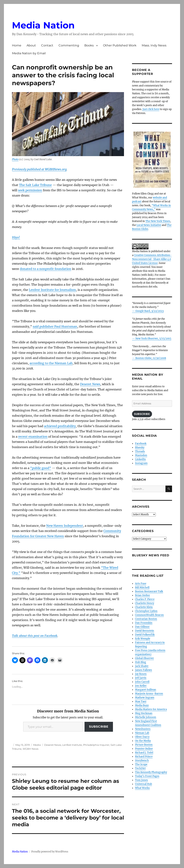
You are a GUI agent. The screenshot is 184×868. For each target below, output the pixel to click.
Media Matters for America (151, 709)
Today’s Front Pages (147, 776)
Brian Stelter (142, 595)
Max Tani (141, 701)
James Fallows (144, 670)
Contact (47, 45)
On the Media (143, 741)
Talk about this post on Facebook (35, 636)
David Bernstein (145, 631)
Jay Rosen (141, 674)
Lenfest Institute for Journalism (52, 290)
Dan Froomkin (144, 623)
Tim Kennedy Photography (151, 772)
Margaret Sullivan (146, 690)
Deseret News (90, 384)
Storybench (142, 760)
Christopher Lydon (146, 611)
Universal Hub (144, 784)
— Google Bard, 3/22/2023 (148, 311)
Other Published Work (120, 45)
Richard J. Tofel (144, 753)
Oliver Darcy (142, 737)
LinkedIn (140, 459)
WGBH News (30, 749)
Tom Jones (141, 780)
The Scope (141, 764)
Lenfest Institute (72, 745)
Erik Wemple (143, 639)
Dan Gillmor (142, 627)
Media (37, 745)
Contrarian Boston (146, 619)
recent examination (33, 437)
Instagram (141, 463)
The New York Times (158, 221)
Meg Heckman (144, 713)
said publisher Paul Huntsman (55, 326)
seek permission (30, 190)
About (31, 45)
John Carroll (142, 682)
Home (17, 45)
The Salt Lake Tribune (35, 185)
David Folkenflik (145, 635)
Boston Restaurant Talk (149, 591)
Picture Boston (144, 745)
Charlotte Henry (145, 603)
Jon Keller (141, 686)
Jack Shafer (142, 666)
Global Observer (144, 658)
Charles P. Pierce (145, 599)
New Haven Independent (65, 526)
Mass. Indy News (154, 45)
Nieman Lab (142, 733)
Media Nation (43, 25)
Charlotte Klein (144, 607)
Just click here (151, 109)
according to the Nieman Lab (51, 363)
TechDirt (140, 768)
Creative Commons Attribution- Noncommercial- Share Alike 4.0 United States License (152, 259)
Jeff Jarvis (141, 678)
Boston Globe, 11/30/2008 (151, 358)
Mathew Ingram (145, 698)
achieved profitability (60, 426)
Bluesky (140, 447)
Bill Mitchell (142, 587)
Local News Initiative (149, 225)
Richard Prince (144, 757)
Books (89, 45)
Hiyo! (16, 237)
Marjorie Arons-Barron (149, 694)
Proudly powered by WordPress (50, 852)
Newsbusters (143, 729)
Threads (140, 451)
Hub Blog (141, 662)
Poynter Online (144, 749)
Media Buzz (142, 705)
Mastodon (141, 455)
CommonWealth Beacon (149, 615)
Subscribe (99, 727)
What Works (142, 788)
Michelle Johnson (146, 717)
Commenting (69, 45)
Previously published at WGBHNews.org (39, 169)
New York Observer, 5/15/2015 (153, 339)
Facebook (141, 444)
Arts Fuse (141, 584)
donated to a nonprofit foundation (46, 269)
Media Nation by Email (29, 53)
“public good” (41, 468)
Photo (15, 159)
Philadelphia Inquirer (96, 745)
